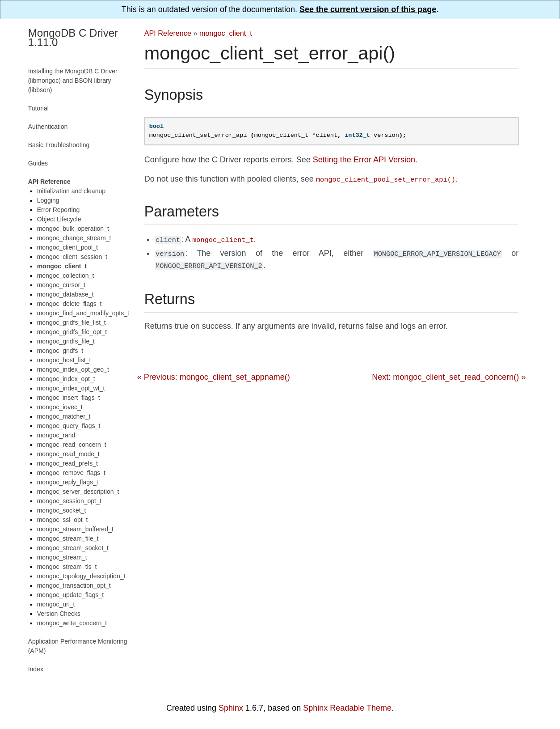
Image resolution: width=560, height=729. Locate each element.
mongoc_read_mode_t (68, 454)
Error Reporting (59, 210)
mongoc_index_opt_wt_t (71, 388)
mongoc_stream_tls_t (67, 567)
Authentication (48, 127)
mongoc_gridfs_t (60, 351)
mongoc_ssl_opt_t (63, 520)
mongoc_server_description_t (78, 492)
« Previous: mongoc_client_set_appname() (214, 373)
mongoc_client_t (226, 33)
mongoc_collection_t (66, 275)
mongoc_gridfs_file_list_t (72, 322)
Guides (38, 163)
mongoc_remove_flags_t (71, 473)
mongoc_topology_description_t (81, 576)
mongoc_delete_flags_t (69, 304)
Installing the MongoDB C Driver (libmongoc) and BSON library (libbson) (73, 81)
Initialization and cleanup (71, 191)
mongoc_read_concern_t (72, 445)
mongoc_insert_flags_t (69, 398)
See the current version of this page (368, 9)
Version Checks (59, 614)
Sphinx (231, 708)
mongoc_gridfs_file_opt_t (72, 332)
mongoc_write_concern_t (72, 623)
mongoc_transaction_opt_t (74, 585)
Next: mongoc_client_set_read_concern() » (449, 373)
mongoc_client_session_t (72, 257)
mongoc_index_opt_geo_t (73, 369)
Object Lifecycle (59, 219)
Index (36, 669)
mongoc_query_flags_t (69, 426)
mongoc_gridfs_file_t (66, 341)
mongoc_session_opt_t (69, 501)
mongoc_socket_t (62, 510)
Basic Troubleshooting (59, 145)
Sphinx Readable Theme (347, 708)
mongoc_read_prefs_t (67, 463)
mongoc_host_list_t (64, 360)
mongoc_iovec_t (60, 407)
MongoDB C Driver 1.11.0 (73, 38)
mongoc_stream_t (62, 557)
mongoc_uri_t (56, 604)
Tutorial (38, 108)
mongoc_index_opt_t (66, 379)
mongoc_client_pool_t (67, 247)
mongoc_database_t (65, 294)
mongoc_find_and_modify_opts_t (83, 313)
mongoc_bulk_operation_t (73, 229)
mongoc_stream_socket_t (73, 548)
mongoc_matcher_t (64, 416)
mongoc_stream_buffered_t (75, 529)
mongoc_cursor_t (61, 285)
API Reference (168, 33)
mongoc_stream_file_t (68, 538)
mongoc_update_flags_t (70, 595)
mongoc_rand (56, 435)
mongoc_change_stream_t (74, 238)
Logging (48, 200)
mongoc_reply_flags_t (68, 482)
